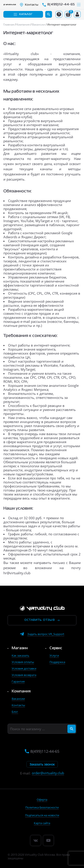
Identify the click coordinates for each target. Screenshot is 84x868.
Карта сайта (42, 823)
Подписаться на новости (42, 815)
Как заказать (20, 655)
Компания (21, 691)
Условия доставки (24, 668)
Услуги (54, 655)
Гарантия (18, 681)
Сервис (56, 648)
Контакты (18, 705)
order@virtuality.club (48, 773)
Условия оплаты (23, 662)
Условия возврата (24, 675)
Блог (15, 712)
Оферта (42, 800)
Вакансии (18, 699)
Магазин (20, 648)
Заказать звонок (42, 764)
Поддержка (57, 662)
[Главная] (9, 24)
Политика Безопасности (42, 807)
